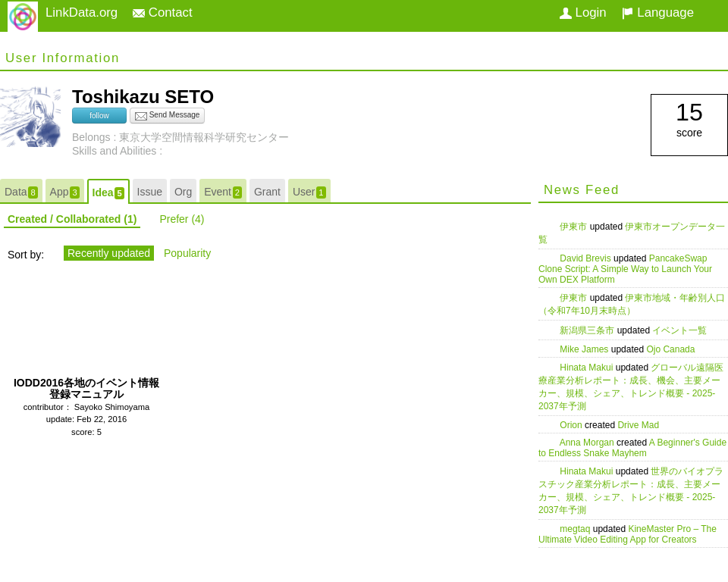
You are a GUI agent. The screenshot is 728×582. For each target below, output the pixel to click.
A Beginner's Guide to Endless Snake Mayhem (632, 448)
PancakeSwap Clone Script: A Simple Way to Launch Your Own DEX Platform (625, 269)
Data (21, 192)
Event (223, 192)
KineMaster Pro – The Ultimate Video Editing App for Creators (628, 534)
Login (583, 13)
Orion (572, 425)
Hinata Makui (587, 368)
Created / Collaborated (72, 219)
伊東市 (574, 227)
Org (183, 192)
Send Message (168, 116)
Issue (150, 192)
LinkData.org (82, 13)
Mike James (585, 349)
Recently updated (109, 253)
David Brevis (587, 258)
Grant (267, 192)
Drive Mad (638, 425)
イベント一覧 (679, 330)
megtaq (576, 529)
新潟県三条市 (588, 330)
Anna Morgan (588, 443)
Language (658, 13)
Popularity (187, 253)
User (309, 192)
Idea (108, 193)
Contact (163, 13)
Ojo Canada (670, 349)
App (65, 192)
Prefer (182, 219)
